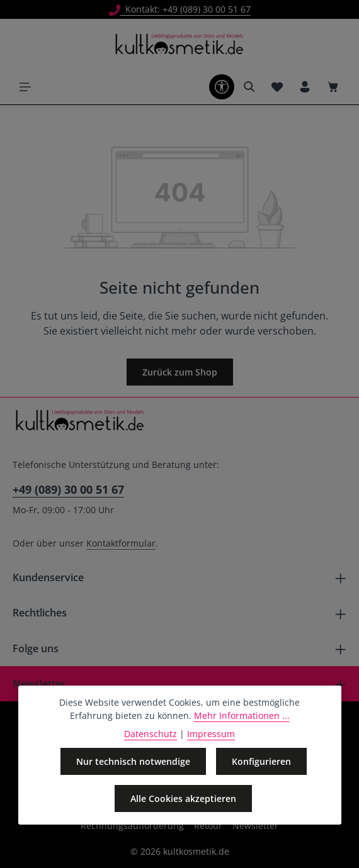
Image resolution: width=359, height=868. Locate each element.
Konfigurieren (261, 761)
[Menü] (25, 87)
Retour (208, 826)
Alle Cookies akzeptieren (183, 798)
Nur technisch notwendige (133, 761)
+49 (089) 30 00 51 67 (68, 489)
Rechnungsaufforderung (132, 826)
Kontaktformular (121, 543)
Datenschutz (151, 734)
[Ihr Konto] (305, 87)
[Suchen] (249, 87)
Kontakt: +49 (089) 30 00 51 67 (180, 9)
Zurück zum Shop (180, 372)
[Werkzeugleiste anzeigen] (222, 87)
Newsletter (255, 826)
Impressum (211, 734)
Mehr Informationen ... (242, 715)
